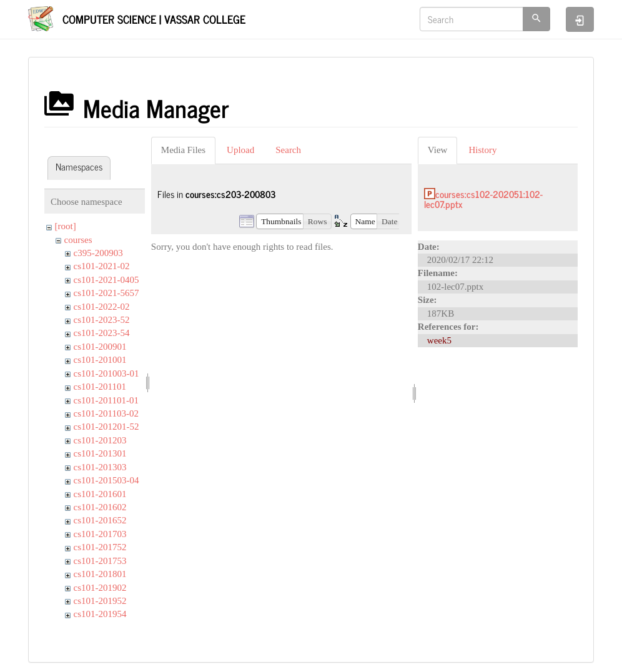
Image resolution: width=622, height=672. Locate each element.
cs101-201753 (100, 561)
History (482, 150)
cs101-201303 (100, 467)
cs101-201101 (100, 387)
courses (78, 240)
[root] (66, 226)
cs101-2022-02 (102, 307)
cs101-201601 (100, 494)
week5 (439, 340)
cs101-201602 (100, 507)
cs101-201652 (100, 520)
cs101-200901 (100, 347)
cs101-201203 (100, 440)
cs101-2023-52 (102, 320)
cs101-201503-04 (106, 480)
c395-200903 (98, 253)
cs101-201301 (100, 453)
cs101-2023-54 (102, 333)
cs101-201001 (100, 360)
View (438, 150)
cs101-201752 (100, 547)
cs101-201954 (100, 614)
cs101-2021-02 (102, 266)
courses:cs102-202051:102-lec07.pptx (483, 199)
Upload (240, 150)
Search (288, 150)
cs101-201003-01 (106, 373)
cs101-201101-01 (106, 400)
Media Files (183, 150)
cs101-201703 (100, 534)
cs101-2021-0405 (106, 280)
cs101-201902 (100, 588)
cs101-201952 (100, 601)
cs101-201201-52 (106, 427)
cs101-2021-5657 (106, 293)
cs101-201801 (100, 574)
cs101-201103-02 (106, 413)
